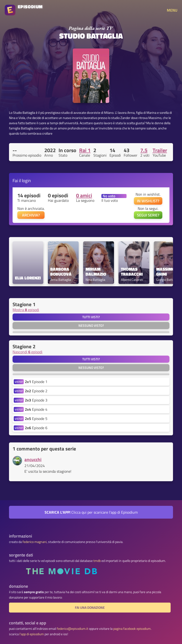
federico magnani (35, 542)
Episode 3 (36, 400)
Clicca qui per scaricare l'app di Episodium (91, 512)
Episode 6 (36, 428)
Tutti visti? (91, 317)
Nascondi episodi (27, 352)
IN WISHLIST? (148, 201)
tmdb (97, 561)
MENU (172, 10)
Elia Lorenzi (28, 278)
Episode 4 (36, 409)
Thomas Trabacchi (132, 272)
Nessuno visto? (91, 326)
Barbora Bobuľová (61, 272)
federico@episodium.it (73, 629)
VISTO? (19, 382)
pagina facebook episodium (132, 629)
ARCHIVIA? (31, 215)
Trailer (160, 150)
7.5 (144, 150)
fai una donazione (90, 608)
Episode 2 (36, 391)
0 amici (84, 195)
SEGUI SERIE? (148, 215)
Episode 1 (36, 382)
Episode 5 (36, 419)
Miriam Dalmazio (96, 272)
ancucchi (33, 459)
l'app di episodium (32, 634)
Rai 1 (85, 150)
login (26, 180)
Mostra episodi (26, 310)
